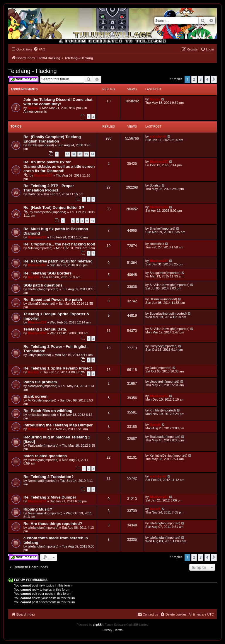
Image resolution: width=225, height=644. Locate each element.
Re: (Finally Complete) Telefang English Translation (52, 139)
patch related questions (45, 456)
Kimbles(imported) (41, 145)
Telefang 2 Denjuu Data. (45, 329)
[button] (214, 79)
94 (93, 154)
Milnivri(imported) (40, 248)
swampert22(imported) (50, 212)
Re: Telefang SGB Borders (48, 273)
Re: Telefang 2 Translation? (48, 477)
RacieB (33, 277)
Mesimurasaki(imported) (45, 513)
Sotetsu (155, 185)
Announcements (35, 111)
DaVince (34, 194)
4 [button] (207, 79)
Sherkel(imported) (162, 228)
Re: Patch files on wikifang (48, 411)
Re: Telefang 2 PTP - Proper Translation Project (49, 188)
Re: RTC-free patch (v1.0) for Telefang (58, 261)
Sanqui (33, 108)
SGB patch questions (43, 285)
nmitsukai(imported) (42, 415)
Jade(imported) (161, 368)
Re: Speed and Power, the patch (53, 300)
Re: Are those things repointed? (53, 524)
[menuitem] (39, 49)
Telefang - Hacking (33, 71)
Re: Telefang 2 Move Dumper (50, 497)
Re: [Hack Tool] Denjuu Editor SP (54, 207)
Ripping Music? (38, 509)
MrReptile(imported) (42, 400)
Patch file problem (40, 382)
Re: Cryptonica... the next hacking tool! (59, 244)
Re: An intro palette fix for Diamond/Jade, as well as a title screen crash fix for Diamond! (59, 166)
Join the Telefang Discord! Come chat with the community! (58, 102)
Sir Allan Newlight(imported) (170, 285)
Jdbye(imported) (39, 355)
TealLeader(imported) (43, 445)
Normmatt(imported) (42, 481)
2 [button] (194, 79)
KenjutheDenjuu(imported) (168, 455)
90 (67, 154)
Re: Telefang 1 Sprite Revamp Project (58, 368)
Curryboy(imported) (164, 346)
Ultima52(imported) (42, 304)
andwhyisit (158, 136)
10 (93, 221)
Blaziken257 (43, 175)
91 (74, 154)
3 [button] (201, 79)
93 (86, 154)
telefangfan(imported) (43, 289)
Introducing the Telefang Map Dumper (58, 425)
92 (80, 154)
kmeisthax (157, 244)
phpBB (97, 625)
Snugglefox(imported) (165, 273)
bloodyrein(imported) (43, 386)
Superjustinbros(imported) (168, 313)
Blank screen (35, 396)
